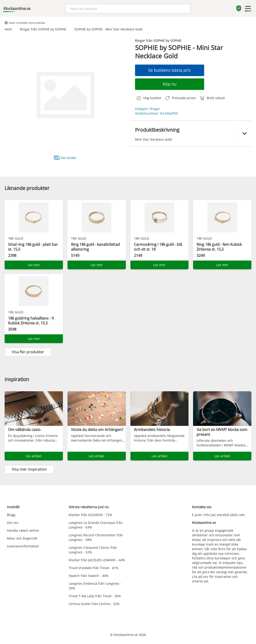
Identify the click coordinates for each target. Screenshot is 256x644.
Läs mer (34, 265)
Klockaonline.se (17, 9)
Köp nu (170, 84)
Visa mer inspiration (29, 469)
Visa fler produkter (28, 352)
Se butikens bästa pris (169, 70)
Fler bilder (65, 158)
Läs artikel (34, 456)
